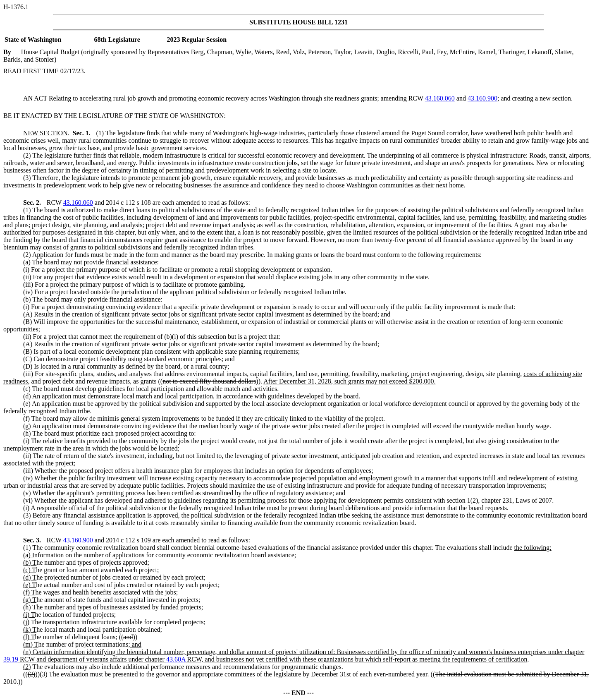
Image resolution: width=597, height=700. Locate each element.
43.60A (176, 659)
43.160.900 (482, 98)
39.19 (11, 659)
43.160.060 (440, 98)
